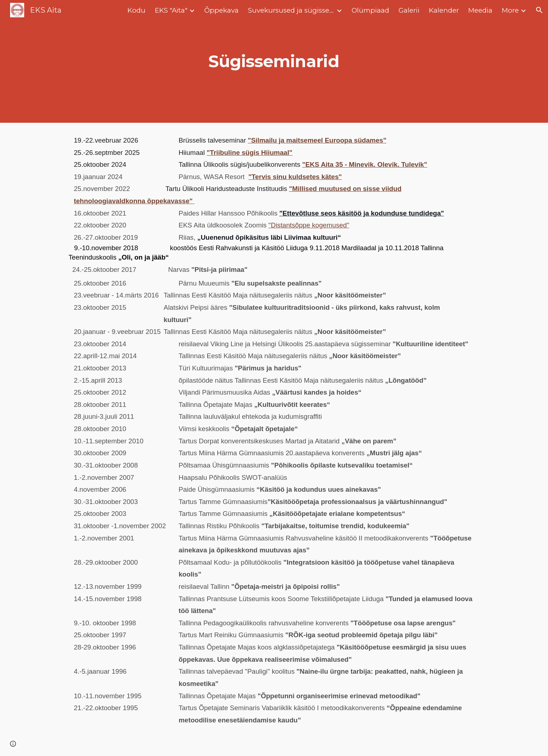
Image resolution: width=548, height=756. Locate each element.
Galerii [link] (409, 10)
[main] (274, 62)
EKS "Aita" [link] (171, 10)
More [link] (510, 10)
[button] (539, 10)
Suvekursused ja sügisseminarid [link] (291, 10)
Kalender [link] (444, 10)
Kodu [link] (136, 10)
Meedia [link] (480, 10)
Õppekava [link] (221, 10)
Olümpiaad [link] (370, 10)
